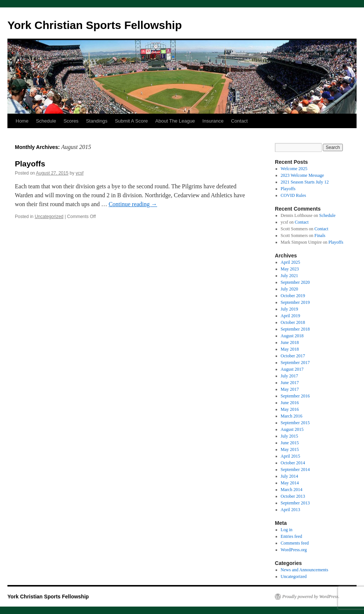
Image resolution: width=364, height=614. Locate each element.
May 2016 (290, 409)
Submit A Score (131, 121)
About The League (175, 121)
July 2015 (290, 436)
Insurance (213, 121)
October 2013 (293, 496)
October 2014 (293, 463)
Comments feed (295, 543)
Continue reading (133, 204)
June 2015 (290, 443)
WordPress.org (294, 550)
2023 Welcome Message (303, 175)
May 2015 (290, 449)
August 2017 (292, 369)
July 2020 (290, 289)
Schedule (46, 121)
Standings (97, 121)
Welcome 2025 (294, 169)
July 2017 (290, 376)
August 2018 (292, 336)
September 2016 (295, 396)
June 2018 (290, 342)
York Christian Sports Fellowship (95, 25)
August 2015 (292, 429)
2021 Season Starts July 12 (305, 182)
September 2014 (295, 470)
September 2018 (295, 329)
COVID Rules (293, 195)
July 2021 (290, 276)
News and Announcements (305, 570)
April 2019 (290, 316)
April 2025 (290, 262)
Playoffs (30, 164)
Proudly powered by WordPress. (311, 597)
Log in (287, 530)
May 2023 (290, 269)
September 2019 (295, 302)
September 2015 (295, 423)
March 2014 (292, 490)
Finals (320, 235)
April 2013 (290, 510)
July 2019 (290, 309)
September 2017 (295, 363)
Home (22, 121)
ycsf (80, 173)
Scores (71, 121)
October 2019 (293, 296)
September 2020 (295, 282)
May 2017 (290, 389)
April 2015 (290, 456)
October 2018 (293, 322)
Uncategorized (49, 217)
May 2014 (290, 483)
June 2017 (290, 383)
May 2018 (290, 349)
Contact (239, 121)
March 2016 (292, 416)
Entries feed (292, 536)
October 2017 (293, 356)
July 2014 (290, 476)
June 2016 (290, 403)
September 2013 (295, 503)
